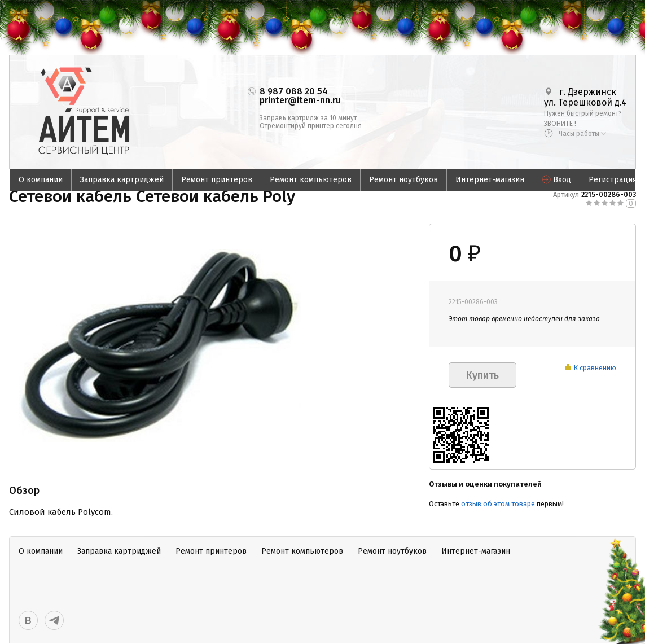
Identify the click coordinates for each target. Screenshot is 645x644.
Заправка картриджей (122, 180)
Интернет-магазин (490, 180)
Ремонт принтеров (217, 180)
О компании (41, 180)
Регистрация (613, 180)
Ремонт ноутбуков (403, 180)
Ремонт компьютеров (311, 180)
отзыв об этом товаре (498, 504)
